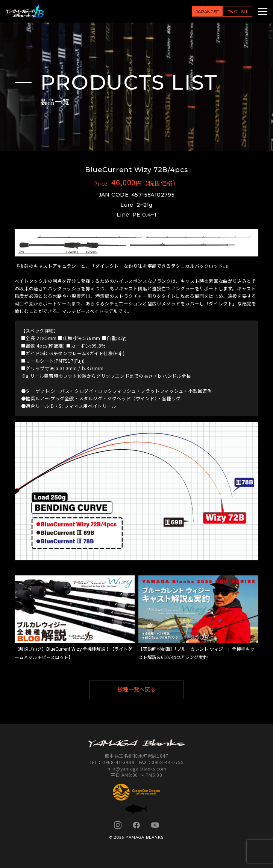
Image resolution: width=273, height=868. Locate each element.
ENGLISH (237, 12)
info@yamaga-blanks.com (136, 768)
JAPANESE (207, 12)
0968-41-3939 (118, 762)
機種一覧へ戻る (147, 690)
